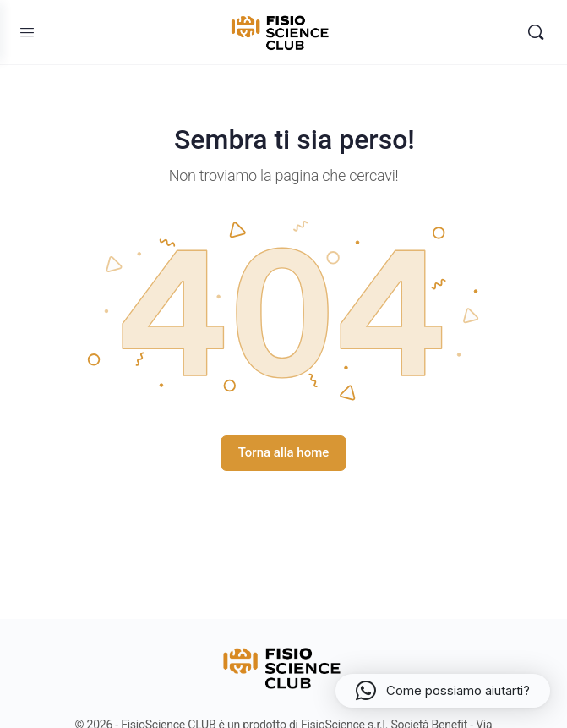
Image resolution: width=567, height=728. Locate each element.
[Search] (536, 32)
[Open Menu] (27, 32)
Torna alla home (284, 452)
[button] (443, 691)
